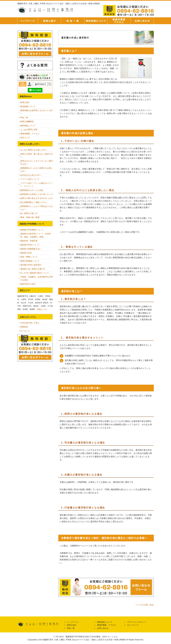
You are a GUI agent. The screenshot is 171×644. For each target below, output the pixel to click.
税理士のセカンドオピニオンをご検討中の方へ (37, 162)
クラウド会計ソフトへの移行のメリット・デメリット (37, 185)
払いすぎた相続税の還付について (35, 273)
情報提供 (24, 327)
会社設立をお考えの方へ (31, 175)
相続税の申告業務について (32, 230)
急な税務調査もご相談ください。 (35, 202)
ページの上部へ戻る (145, 605)
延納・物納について (29, 257)
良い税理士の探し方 (29, 213)
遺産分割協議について (30, 261)
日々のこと (25, 331)
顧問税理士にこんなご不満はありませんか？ (37, 208)
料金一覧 (73, 21)
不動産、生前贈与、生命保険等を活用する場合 (37, 278)
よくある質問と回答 (29, 130)
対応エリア (25, 138)
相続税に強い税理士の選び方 (33, 269)
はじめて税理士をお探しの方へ (34, 150)
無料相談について (96, 21)
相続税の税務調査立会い (31, 249)
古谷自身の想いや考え (30, 323)
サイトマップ (133, 625)
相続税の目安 (26, 253)
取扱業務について (28, 106)
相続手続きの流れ (28, 284)
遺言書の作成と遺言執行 (31, 265)
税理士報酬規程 (27, 121)
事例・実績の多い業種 (30, 217)
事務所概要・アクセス (119, 21)
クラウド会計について (30, 179)
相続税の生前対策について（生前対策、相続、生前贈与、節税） (36, 235)
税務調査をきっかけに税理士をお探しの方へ (37, 170)
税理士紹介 (49, 21)
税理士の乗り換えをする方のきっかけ (37, 198)
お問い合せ (142, 21)
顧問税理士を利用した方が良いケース (37, 194)
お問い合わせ (103, 628)
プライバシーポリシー (137, 622)
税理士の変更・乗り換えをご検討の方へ (37, 155)
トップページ (28, 21)
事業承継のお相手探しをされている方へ (37, 112)
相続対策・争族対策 (29, 241)
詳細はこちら (42, 309)
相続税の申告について (30, 245)
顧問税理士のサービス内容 (32, 190)
